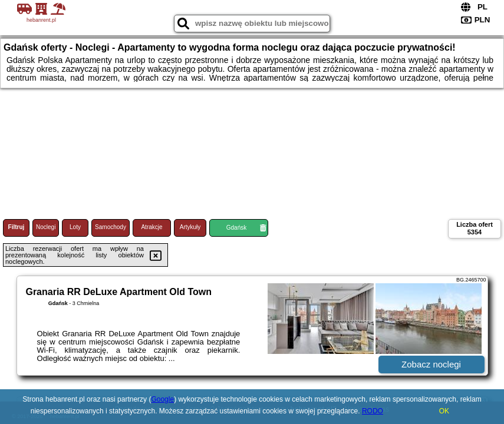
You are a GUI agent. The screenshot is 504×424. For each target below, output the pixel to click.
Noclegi (46, 227)
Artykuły (190, 227)
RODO (373, 411)
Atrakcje (151, 227)
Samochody (111, 227)
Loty (75, 227)
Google (162, 399)
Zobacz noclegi (431, 364)
